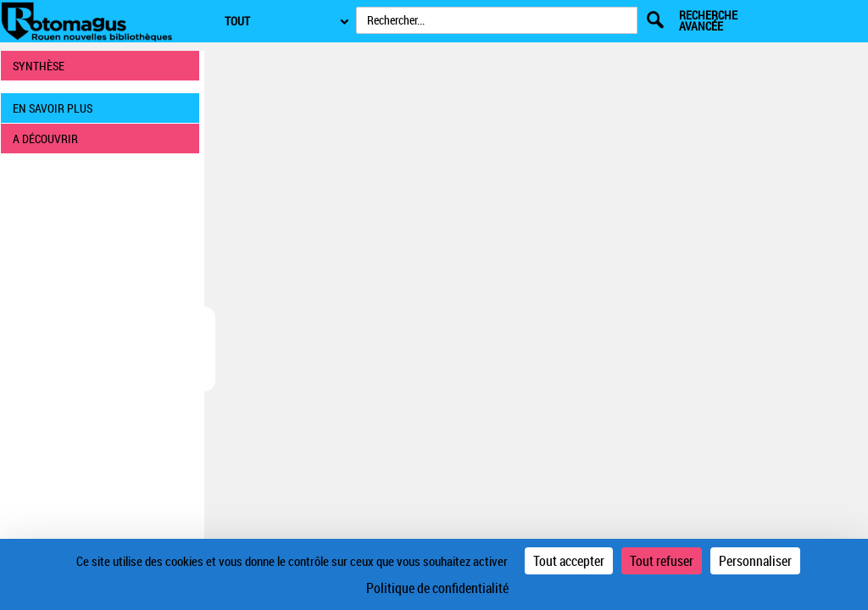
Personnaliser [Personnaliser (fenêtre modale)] (755, 561)
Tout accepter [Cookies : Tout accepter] (569, 561)
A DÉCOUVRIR (45, 139)
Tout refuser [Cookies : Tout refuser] (662, 561)
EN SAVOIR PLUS (53, 108)
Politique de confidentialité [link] (437, 588)
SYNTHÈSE (39, 66)
